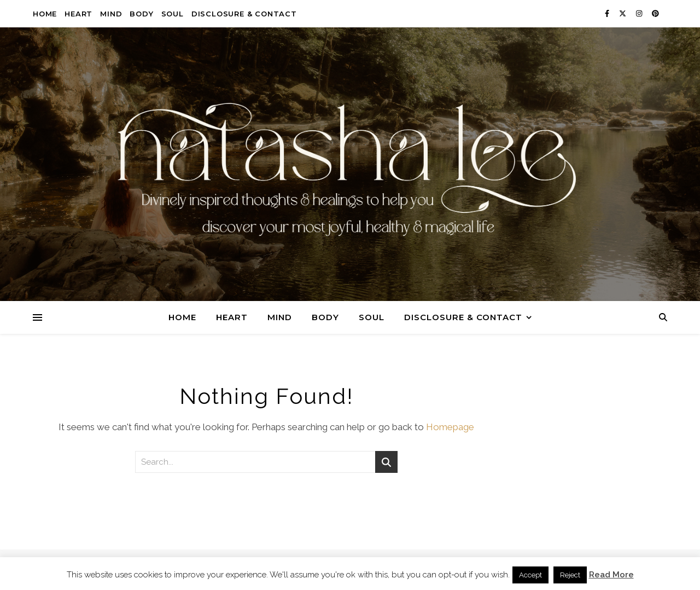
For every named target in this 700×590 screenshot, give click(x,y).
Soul (173, 14)
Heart (78, 14)
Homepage (450, 427)
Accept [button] (530, 575)
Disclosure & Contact (244, 14)
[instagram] (640, 13)
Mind (111, 14)
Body (141, 14)
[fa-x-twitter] (623, 13)
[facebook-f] (608, 13)
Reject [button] (570, 575)
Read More (611, 575)
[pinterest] (655, 13)
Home (45, 14)
